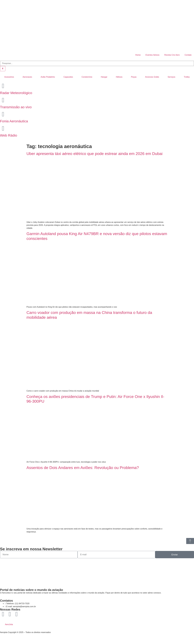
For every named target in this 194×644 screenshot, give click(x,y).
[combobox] (97, 63)
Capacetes (68, 77)
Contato (188, 55)
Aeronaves (27, 77)
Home (138, 55)
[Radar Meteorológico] (3, 86)
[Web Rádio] (3, 128)
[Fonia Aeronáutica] (3, 114)
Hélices (119, 77)
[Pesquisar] (3, 69)
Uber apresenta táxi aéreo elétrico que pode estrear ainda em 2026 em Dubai (94, 154)
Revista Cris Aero (172, 55)
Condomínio (87, 77)
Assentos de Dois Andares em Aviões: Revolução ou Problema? (83, 468)
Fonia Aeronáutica (14, 121)
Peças (134, 77)
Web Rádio (9, 135)
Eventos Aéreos (152, 55)
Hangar (104, 77)
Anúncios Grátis (152, 77)
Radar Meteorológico (16, 93)
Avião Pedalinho (48, 77)
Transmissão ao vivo (16, 107)
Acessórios (9, 77)
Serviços (171, 77)
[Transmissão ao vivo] (3, 100)
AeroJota (9, 624)
